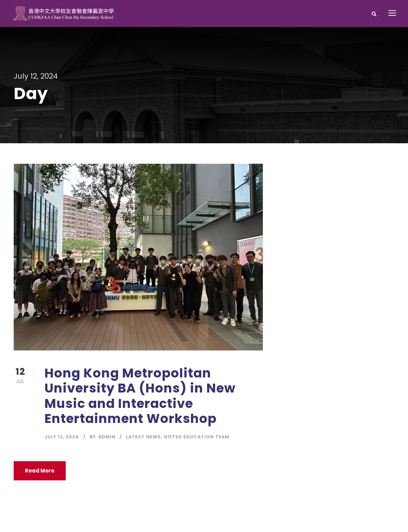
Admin (107, 437)
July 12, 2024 (62, 437)
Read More (40, 471)
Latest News (143, 437)
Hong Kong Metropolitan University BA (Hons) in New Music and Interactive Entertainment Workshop (140, 396)
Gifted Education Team (196, 437)
